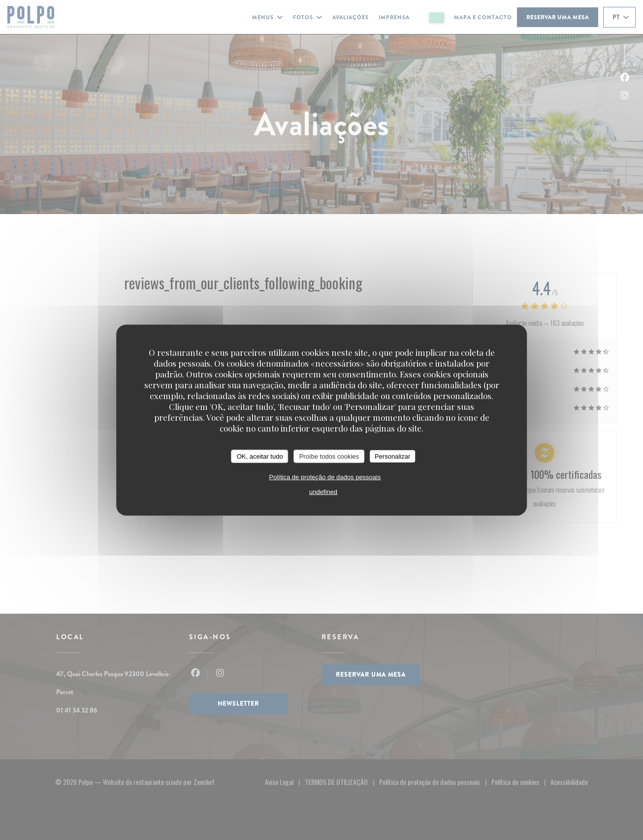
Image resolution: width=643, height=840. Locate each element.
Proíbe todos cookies (329, 456)
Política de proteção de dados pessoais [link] (325, 477)
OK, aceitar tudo (260, 456)
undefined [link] (323, 492)
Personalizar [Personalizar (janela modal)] (392, 456)
